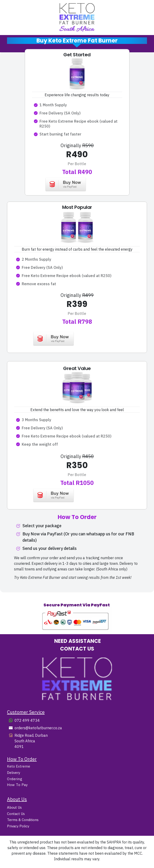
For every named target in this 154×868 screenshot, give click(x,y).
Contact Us (16, 814)
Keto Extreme (19, 766)
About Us (14, 807)
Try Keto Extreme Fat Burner (37, 577)
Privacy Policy (18, 826)
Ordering (15, 779)
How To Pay (17, 785)
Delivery (14, 773)
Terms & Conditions (23, 820)
